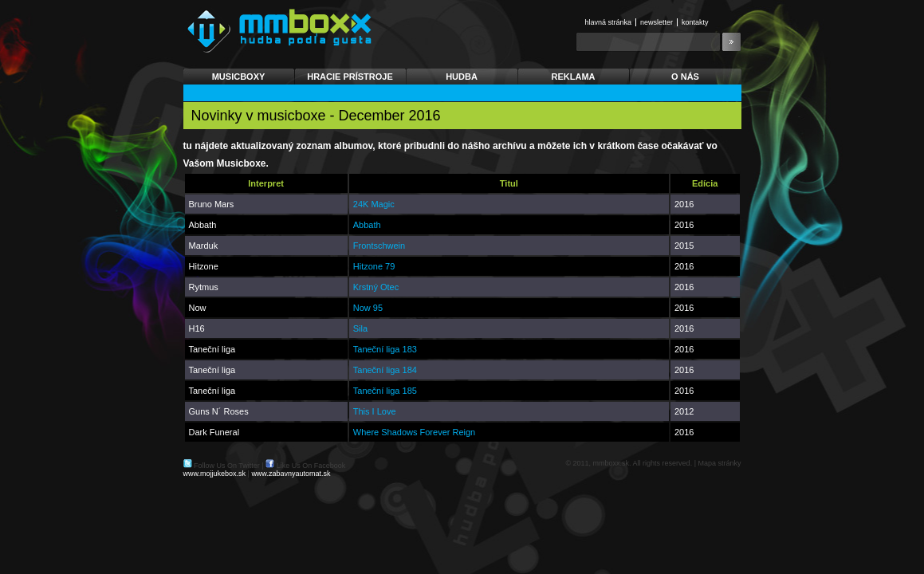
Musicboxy (239, 77)
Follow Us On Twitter (227, 466)
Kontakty (695, 22)
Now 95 (368, 308)
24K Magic (374, 204)
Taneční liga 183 (385, 349)
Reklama (574, 77)
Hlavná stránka (609, 22)
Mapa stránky (719, 463)
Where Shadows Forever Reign (414, 432)
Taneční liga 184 (385, 370)
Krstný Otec (376, 287)
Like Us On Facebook (311, 466)
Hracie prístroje (350, 77)
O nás (685, 77)
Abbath (367, 225)
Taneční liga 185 (385, 391)
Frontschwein (379, 246)
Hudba (462, 77)
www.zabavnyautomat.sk (291, 474)
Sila (360, 328)
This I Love (375, 411)
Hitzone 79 (374, 266)
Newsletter (657, 22)
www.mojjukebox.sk (215, 474)
